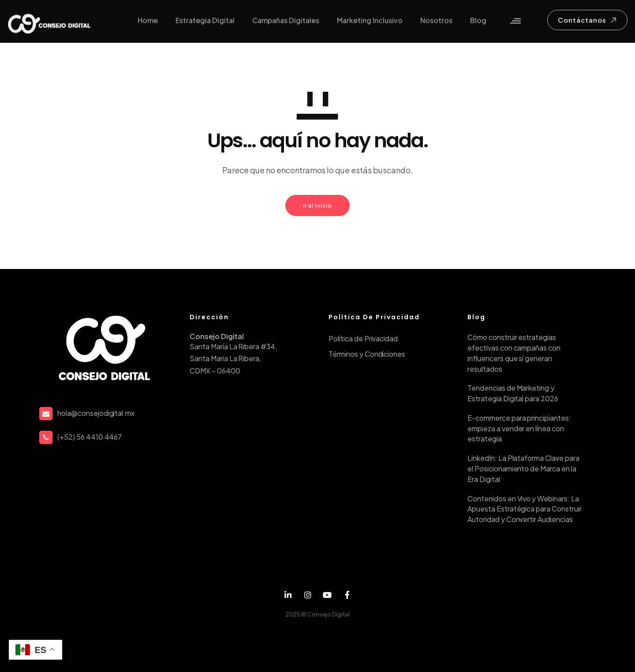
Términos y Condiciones (367, 354)
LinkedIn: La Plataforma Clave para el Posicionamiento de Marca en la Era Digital (523, 469)
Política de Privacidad (363, 338)
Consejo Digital (329, 614)
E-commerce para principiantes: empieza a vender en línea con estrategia (519, 428)
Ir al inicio (317, 205)
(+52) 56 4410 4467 (90, 437)
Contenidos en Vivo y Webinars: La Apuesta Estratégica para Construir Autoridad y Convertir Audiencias (525, 509)
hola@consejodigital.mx (96, 413)
